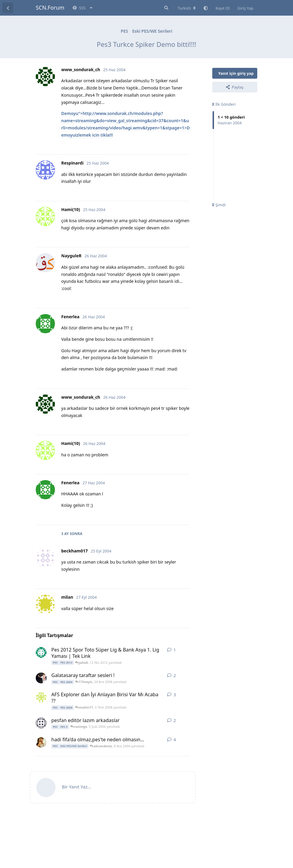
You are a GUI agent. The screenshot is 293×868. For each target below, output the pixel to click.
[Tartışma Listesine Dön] (8, 8)
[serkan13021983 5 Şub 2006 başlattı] (41, 723)
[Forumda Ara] (166, 8)
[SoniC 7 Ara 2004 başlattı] (41, 742)
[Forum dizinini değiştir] (187, 8)
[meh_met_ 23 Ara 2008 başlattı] (41, 678)
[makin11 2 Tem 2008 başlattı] (41, 697)
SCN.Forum (50, 8)
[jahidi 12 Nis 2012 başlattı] (41, 652)
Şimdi (219, 205)
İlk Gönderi (224, 104)
